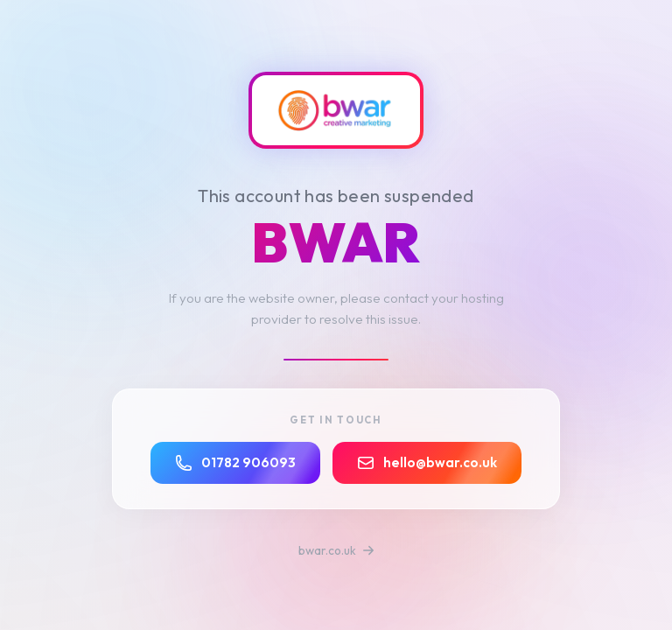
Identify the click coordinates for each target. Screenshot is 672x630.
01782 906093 (235, 463)
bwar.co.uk (336, 550)
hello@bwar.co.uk (427, 463)
